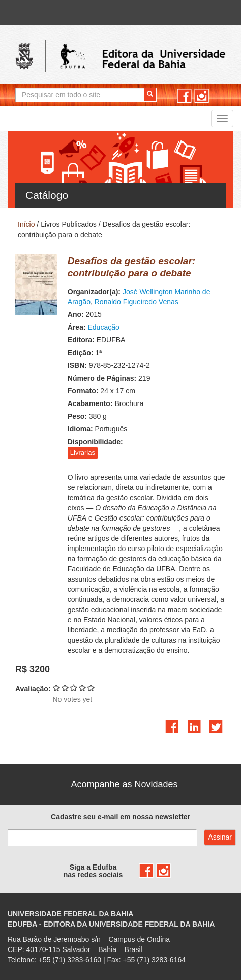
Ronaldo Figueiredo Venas (137, 302)
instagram (202, 96)
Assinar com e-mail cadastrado (220, 838)
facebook (184, 96)
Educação (103, 327)
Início (26, 224)
